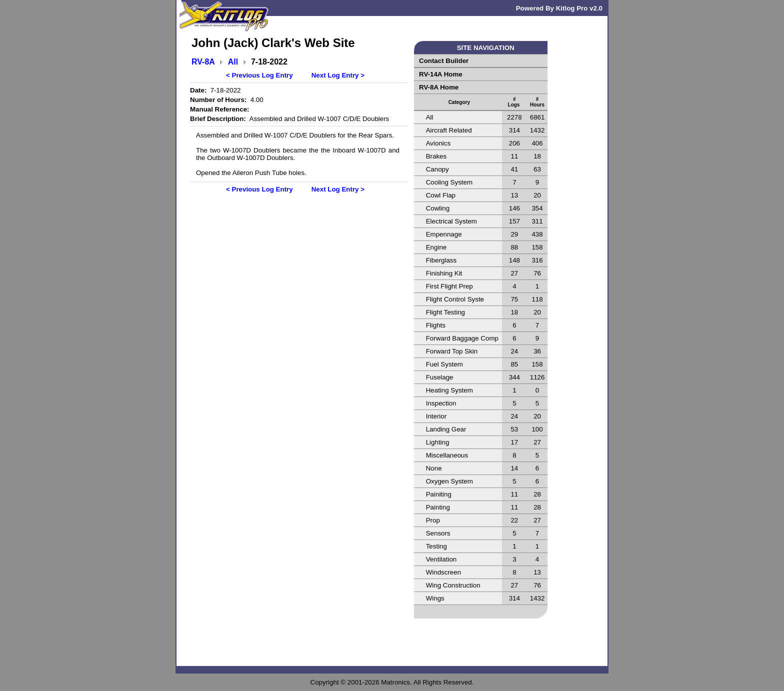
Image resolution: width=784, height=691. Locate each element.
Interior (436, 416)
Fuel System (444, 364)
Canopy (437, 169)
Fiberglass (441, 260)
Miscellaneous (447, 455)
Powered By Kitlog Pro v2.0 (559, 8)
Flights (436, 325)
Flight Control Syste (455, 299)
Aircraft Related (449, 130)
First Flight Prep (449, 286)
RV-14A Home (441, 74)
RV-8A (203, 62)
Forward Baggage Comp (462, 338)
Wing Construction (453, 585)
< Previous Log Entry (259, 75)
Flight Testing (445, 312)
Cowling (438, 208)
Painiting (439, 494)
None (434, 468)
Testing (436, 546)
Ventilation (441, 559)
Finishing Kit (444, 273)
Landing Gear (446, 429)
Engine (436, 247)
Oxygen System (449, 481)
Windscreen (443, 572)
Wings (435, 598)
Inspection (441, 403)
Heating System (449, 390)
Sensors (438, 533)
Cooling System (449, 182)
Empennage (444, 234)
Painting (438, 507)
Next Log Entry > (338, 75)
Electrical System (451, 221)
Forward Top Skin (452, 351)
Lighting (438, 442)
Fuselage (440, 377)
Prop (433, 520)
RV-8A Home (439, 87)
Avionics (438, 143)
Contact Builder (444, 61)
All (233, 62)
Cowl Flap (441, 195)
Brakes (436, 156)
